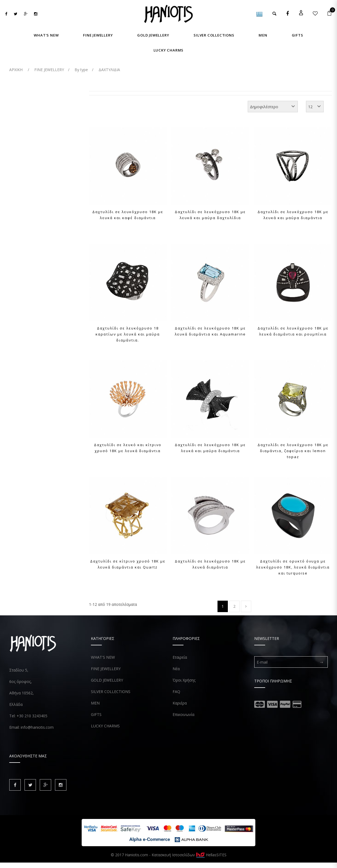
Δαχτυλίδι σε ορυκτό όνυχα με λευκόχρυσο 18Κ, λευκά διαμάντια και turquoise (293, 567)
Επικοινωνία (183, 714)
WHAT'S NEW (103, 657)
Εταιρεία (180, 657)
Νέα (176, 669)
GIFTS (96, 714)
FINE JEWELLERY (106, 669)
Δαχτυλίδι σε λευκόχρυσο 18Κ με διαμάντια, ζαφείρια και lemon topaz (293, 451)
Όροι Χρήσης (184, 680)
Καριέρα (180, 703)
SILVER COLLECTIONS (111, 692)
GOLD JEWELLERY (107, 680)
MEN (95, 703)
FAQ (176, 692)
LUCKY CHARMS (105, 726)
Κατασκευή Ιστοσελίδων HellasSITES (189, 855)
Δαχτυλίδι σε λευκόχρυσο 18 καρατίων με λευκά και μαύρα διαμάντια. (128, 334)
